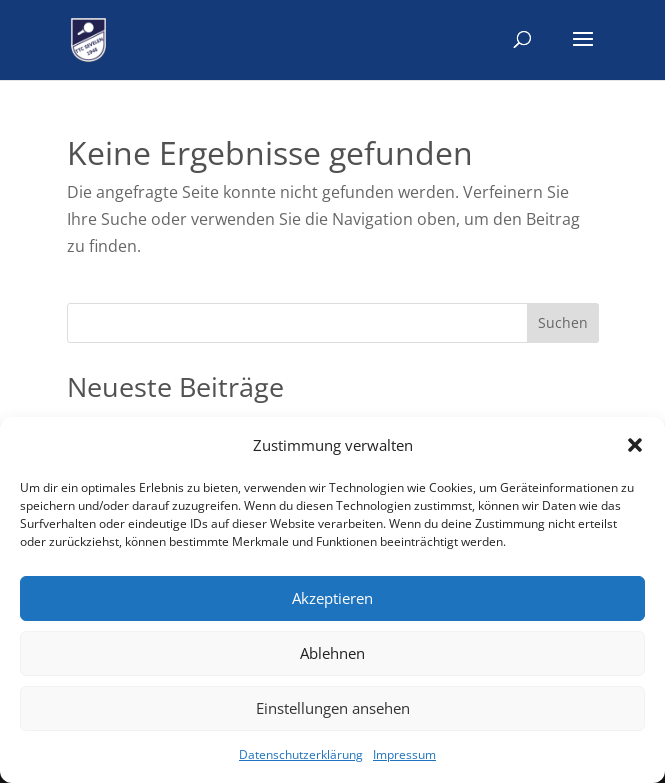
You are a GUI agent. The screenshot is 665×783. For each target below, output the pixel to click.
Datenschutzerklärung (301, 754)
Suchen (563, 322)
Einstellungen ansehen (333, 708)
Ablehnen (332, 653)
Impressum (404, 754)
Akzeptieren (332, 598)
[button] (635, 445)
